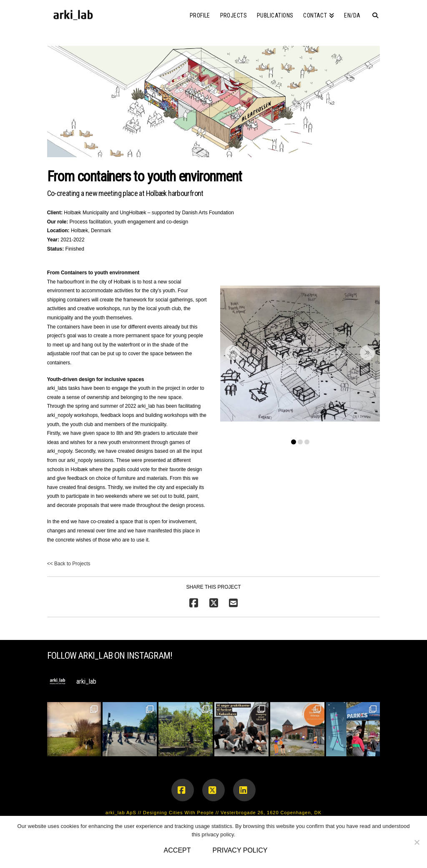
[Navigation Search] (373, 13)
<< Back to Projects (69, 564)
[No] (417, 842)
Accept (177, 850)
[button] (300, 354)
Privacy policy (240, 850)
